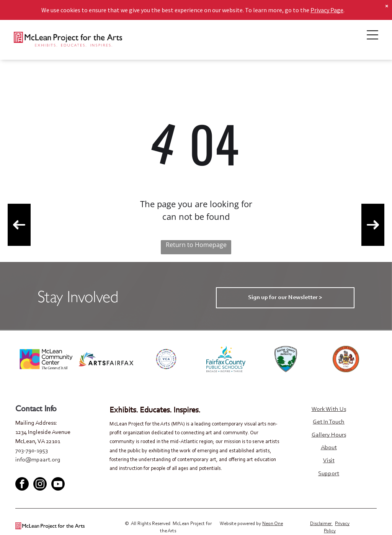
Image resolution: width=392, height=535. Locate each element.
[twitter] (33, 471)
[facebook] (21, 471)
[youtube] (46, 471)
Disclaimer (321, 524)
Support (329, 474)
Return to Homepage (196, 245)
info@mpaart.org (38, 460)
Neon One (273, 524)
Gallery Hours (329, 435)
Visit (329, 461)
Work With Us (329, 409)
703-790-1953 (32, 451)
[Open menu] (372, 35)
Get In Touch (329, 422)
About (329, 448)
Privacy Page (327, 10)
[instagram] (40, 485)
